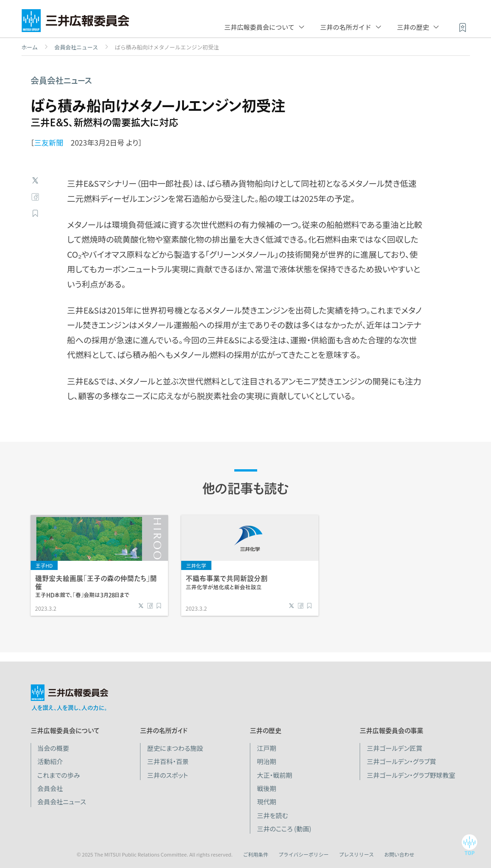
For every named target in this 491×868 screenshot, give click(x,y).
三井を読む (272, 815)
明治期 (266, 761)
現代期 (266, 802)
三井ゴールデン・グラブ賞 (401, 761)
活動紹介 (50, 761)
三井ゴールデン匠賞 (394, 748)
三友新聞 (49, 142)
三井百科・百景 (168, 761)
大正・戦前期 (274, 775)
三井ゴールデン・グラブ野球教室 (411, 775)
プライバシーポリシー (303, 854)
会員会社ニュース (76, 47)
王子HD (44, 565)
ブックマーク (35, 213)
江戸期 (266, 748)
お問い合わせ (399, 854)
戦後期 (266, 788)
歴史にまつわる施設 (175, 748)
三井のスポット (167, 775)
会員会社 (50, 788)
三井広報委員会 (76, 23)
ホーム (30, 47)
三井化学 (196, 565)
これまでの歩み (59, 775)
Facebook (35, 197)
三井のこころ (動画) (284, 829)
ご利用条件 (256, 854)
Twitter (35, 180)
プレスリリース (356, 854)
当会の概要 (54, 748)
